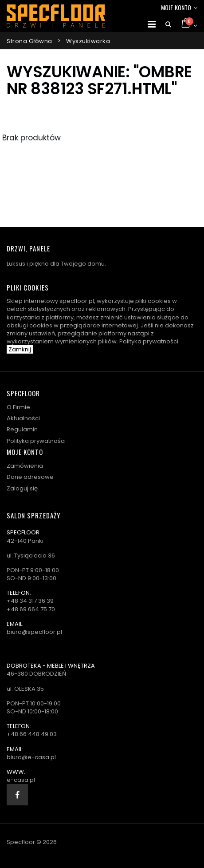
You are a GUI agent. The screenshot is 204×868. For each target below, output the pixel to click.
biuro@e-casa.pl (31, 757)
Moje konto (176, 7)
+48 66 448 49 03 (32, 734)
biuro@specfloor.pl (34, 632)
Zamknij (20, 349)
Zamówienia (25, 466)
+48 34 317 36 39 (30, 601)
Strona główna (29, 41)
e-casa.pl (21, 780)
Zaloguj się (22, 488)
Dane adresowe (30, 477)
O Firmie (18, 407)
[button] (168, 24)
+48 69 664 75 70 (31, 609)
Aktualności (23, 418)
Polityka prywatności (149, 341)
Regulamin (22, 429)
